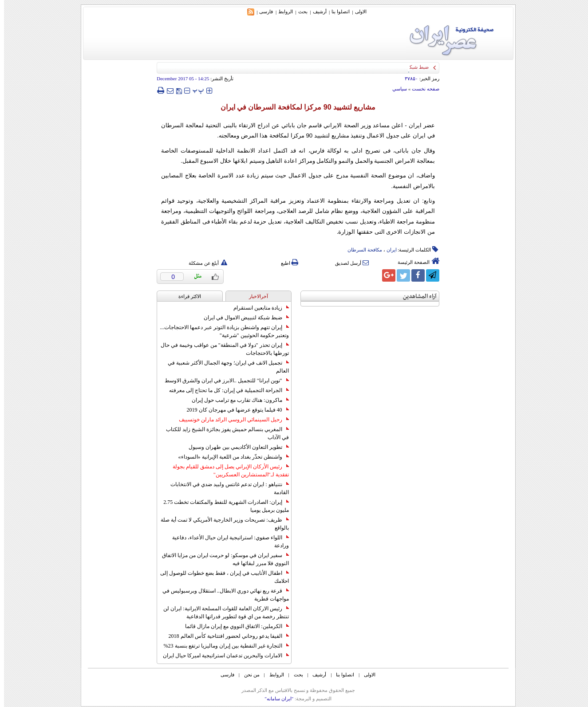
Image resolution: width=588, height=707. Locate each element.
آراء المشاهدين (416, 297)
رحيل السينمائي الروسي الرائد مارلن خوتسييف (230, 420)
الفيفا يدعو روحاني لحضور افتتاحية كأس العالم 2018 (225, 636)
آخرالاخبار (255, 296)
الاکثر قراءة (186, 296)
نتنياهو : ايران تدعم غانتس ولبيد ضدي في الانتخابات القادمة (225, 488)
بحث (299, 12)
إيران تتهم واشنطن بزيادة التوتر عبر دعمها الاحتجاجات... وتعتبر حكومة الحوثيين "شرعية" (221, 331)
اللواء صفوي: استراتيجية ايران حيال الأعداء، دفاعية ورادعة (226, 542)
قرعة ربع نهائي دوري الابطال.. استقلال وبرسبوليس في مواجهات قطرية (222, 595)
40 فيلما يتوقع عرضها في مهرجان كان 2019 (234, 410)
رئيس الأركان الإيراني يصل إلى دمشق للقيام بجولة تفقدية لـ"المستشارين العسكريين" (227, 471)
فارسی (262, 12)
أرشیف (316, 12)
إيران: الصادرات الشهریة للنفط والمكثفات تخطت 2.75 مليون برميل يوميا (222, 506)
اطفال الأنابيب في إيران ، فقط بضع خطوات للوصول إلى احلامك (221, 577)
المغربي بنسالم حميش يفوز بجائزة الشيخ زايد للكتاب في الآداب (223, 433)
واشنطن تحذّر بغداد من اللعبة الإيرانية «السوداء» (230, 457)
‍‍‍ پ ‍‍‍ (194, 90)
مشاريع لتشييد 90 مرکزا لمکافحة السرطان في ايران (294, 107)
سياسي (396, 89)
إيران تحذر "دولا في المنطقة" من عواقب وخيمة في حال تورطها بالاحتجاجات (221, 349)
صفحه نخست (422, 89)
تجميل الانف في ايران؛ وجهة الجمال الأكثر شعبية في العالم (224, 367)
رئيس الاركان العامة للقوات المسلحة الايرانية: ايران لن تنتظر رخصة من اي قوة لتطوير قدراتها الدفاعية (222, 613)
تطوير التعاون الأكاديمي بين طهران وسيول (235, 447)
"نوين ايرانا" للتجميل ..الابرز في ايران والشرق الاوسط (223, 381)
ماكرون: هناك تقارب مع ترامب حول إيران (236, 400)
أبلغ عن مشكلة (204, 263)
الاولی (357, 12)
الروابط (282, 12)
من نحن (248, 675)
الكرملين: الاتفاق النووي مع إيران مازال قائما (233, 626)
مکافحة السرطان (361, 250)
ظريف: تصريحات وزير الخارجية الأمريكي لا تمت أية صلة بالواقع (221, 524)
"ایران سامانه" (275, 699)
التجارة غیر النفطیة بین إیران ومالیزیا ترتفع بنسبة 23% (222, 646)
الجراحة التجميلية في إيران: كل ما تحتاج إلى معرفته (225, 390)
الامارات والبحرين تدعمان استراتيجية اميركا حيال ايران (222, 656)
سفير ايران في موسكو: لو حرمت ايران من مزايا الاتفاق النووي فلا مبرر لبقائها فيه (221, 559)
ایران (388, 250)
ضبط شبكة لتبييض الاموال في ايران (242, 318)
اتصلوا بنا (337, 12)
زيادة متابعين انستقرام (257, 308)
